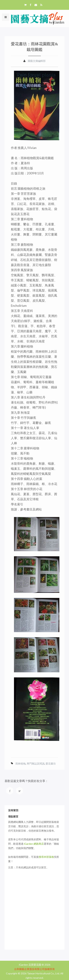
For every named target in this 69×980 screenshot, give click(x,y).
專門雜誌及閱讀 (36, 764)
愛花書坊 (51, 764)
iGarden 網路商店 (34, 844)
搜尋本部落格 (46, 857)
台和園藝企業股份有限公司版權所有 (34, 969)
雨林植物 (21, 764)
